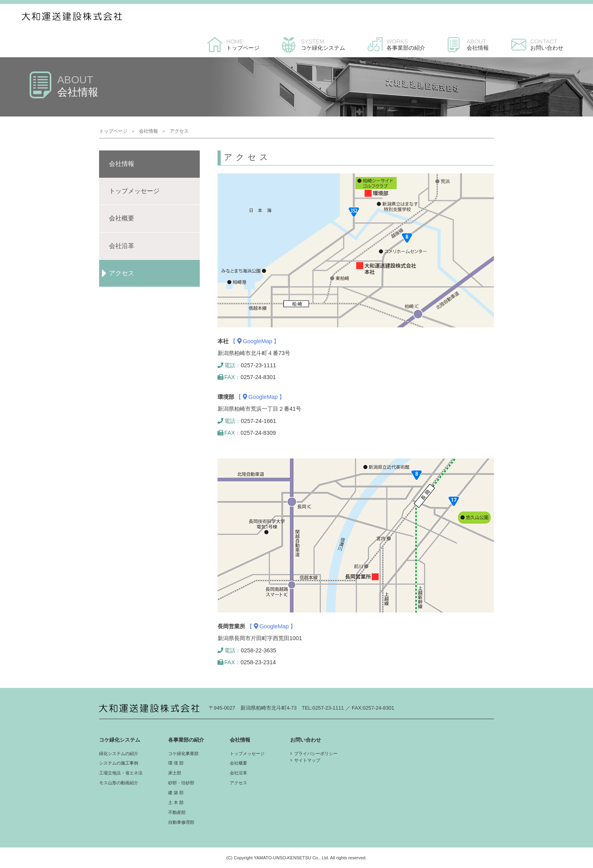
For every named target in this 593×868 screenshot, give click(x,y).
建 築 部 (176, 793)
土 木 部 (176, 802)
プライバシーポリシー (316, 753)
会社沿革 (238, 773)
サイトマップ (307, 760)
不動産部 (177, 812)
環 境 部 (176, 763)
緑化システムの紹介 (119, 753)
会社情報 (148, 131)
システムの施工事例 (119, 763)
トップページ (113, 131)
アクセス (238, 783)
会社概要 (238, 763)
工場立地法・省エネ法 (121, 773)
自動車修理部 (181, 822)
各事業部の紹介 (186, 740)
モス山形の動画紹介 (119, 783)
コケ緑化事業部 (183, 753)
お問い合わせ (306, 740)
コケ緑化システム (120, 740)
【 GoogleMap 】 (255, 341)
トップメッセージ (247, 753)
